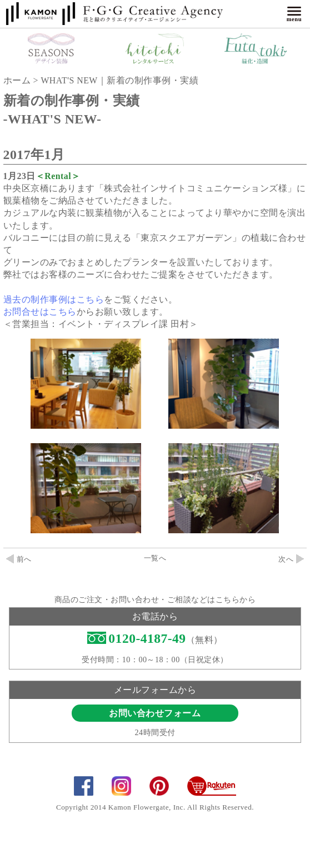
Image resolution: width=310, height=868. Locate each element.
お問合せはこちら (40, 312)
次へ (291, 559)
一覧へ (155, 558)
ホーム (17, 80)
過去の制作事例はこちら (54, 299)
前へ (19, 559)
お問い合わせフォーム (155, 713)
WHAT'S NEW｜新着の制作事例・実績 (119, 80)
